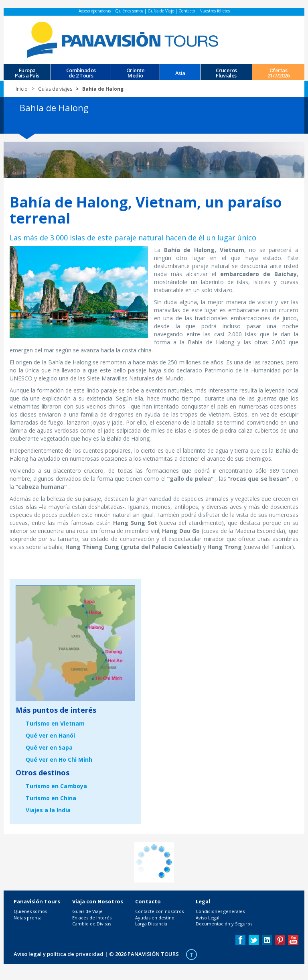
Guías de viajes (55, 89)
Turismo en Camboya (56, 786)
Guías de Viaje (161, 11)
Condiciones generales (220, 911)
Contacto (187, 11)
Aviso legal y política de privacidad (59, 954)
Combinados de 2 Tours (81, 72)
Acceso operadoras (95, 11)
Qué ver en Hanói (50, 735)
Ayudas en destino (155, 918)
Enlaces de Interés (92, 918)
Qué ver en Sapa (49, 747)
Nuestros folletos (215, 11)
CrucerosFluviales (226, 72)
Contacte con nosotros (159, 911)
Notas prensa (28, 918)
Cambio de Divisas (92, 924)
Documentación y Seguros (224, 924)
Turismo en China (51, 798)
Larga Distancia (151, 924)
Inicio (22, 89)
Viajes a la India (48, 810)
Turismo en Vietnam (55, 723)
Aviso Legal (208, 918)
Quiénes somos (129, 11)
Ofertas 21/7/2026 (279, 72)
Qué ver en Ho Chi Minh (59, 759)
